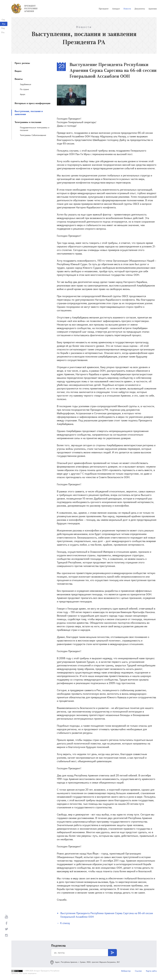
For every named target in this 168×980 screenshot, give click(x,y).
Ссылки (138, 971)
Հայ (3, 20)
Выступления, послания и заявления (29, 113)
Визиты (19, 79)
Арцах (23, 94)
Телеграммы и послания (28, 122)
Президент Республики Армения (31, 8)
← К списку (63, 923)
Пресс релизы (22, 63)
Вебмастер (126, 971)
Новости (127, 9)
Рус (4, 24)
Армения (153, 9)
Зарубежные (26, 84)
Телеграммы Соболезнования (33, 135)
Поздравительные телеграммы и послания (35, 129)
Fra (3, 32)
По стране (24, 89)
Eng (3, 28)
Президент (104, 9)
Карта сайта (151, 971)
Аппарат (116, 9)
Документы (140, 9)
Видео (18, 71)
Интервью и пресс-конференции (32, 103)
